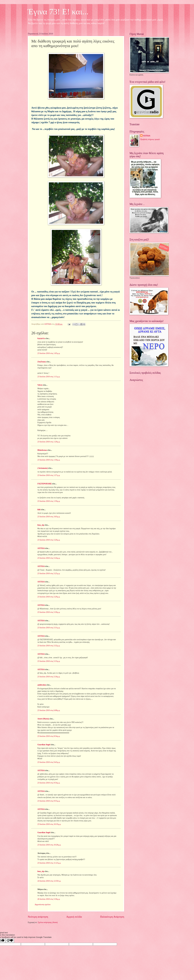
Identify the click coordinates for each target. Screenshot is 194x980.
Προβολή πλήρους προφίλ (150, 139)
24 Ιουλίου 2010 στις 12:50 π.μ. (49, 881)
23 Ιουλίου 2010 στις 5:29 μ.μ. (49, 597)
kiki (39, 510)
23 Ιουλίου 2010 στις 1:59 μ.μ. (49, 501)
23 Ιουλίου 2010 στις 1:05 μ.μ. (49, 353)
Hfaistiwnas (42, 450)
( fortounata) (43, 468)
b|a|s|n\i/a (41, 338)
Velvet (40, 385)
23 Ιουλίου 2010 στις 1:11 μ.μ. (49, 377)
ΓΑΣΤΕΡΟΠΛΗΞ (44, 484)
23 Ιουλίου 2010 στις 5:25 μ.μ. (49, 573)
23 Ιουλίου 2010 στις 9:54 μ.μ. (49, 783)
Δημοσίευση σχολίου (43, 905)
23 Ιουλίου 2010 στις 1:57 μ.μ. (49, 475)
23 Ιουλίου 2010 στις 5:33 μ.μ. (49, 661)
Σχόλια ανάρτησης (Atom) (48, 922)
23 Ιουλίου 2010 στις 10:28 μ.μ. (49, 845)
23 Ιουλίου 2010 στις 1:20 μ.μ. (49, 442)
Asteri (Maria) (43, 719)
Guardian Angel (44, 745)
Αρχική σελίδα (74, 917)
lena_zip (41, 525)
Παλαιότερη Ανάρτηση (112, 917)
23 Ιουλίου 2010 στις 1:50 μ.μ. (49, 460)
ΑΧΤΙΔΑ (41, 548)
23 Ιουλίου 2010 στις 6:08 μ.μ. (49, 710)
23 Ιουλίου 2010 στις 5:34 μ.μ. (49, 677)
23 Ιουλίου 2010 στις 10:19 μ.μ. (49, 824)
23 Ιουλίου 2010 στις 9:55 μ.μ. (49, 801)
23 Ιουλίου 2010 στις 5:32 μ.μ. (49, 646)
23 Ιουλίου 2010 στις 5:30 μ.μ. (49, 612)
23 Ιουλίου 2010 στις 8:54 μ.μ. (49, 736)
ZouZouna (42, 362)
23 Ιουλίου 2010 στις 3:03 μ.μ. (49, 517)
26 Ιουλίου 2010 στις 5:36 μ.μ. (49, 899)
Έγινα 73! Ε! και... (58, 12)
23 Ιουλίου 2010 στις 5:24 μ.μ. (49, 558)
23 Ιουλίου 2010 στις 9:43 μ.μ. (49, 762)
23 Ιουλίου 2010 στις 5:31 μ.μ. (49, 628)
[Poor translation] (10, 941)
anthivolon (42, 685)
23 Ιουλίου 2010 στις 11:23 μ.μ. (49, 863)
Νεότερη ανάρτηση (38, 917)
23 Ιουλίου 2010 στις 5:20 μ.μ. (49, 540)
